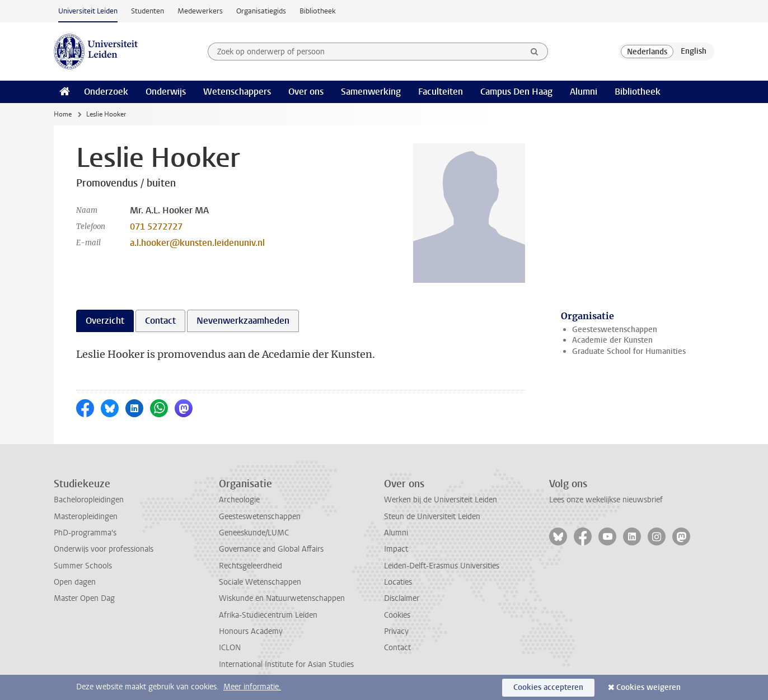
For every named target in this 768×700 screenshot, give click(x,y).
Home (63, 114)
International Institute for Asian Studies (286, 664)
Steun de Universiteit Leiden (432, 517)
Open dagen (75, 582)
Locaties (398, 582)
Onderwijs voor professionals (104, 549)
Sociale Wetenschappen (260, 582)
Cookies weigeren (648, 687)
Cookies (397, 615)
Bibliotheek (318, 11)
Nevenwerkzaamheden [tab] (243, 321)
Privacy (396, 631)
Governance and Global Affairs (271, 549)
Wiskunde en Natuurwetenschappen (282, 598)
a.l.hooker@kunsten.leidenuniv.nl (197, 243)
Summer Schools (83, 566)
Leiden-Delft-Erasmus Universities (442, 566)
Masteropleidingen (86, 517)
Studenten (147, 11)
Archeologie (239, 500)
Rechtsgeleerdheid (250, 566)
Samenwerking (371, 92)
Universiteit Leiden (88, 11)
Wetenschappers (237, 92)
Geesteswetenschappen (615, 330)
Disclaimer (402, 598)
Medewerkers (200, 11)
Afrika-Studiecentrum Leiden (268, 615)
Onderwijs (166, 92)
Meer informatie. (252, 687)
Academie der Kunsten (612, 340)
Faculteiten (441, 92)
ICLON (230, 648)
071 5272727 (156, 227)
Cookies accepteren (548, 687)
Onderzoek (106, 92)
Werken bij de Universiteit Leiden (441, 500)
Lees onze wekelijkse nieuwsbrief (606, 500)
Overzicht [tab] (105, 321)
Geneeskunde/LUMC (254, 533)
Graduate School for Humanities (629, 351)
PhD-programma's (85, 533)
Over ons (306, 92)
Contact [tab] (160, 321)
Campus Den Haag (516, 92)
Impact (396, 549)
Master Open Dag (84, 598)
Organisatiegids (261, 11)
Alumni (584, 92)
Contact (397, 648)
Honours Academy (251, 631)
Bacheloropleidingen (89, 500)
